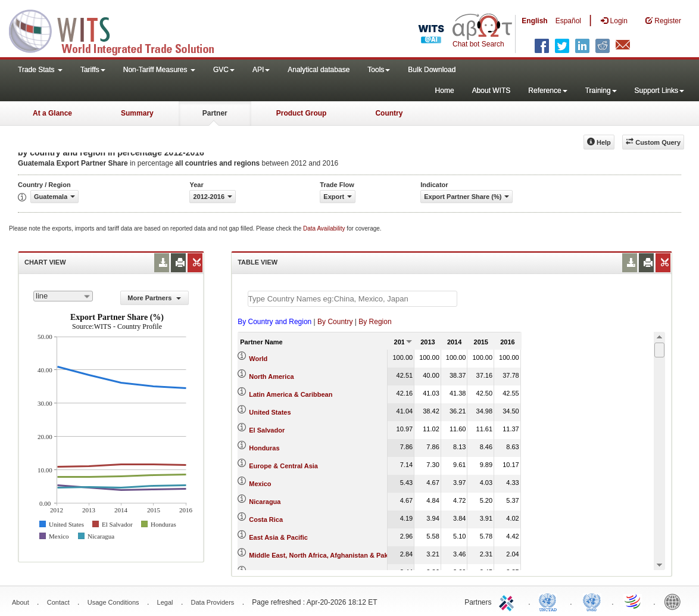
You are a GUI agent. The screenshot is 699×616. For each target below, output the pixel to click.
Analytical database (319, 70)
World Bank (675, 601)
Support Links (659, 91)
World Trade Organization (634, 601)
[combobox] (63, 296)
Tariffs (93, 70)
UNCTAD (550, 601)
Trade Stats (40, 70)
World (258, 359)
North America (271, 377)
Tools (379, 70)
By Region (375, 322)
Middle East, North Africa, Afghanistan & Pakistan (326, 555)
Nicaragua (265, 502)
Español (568, 21)
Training (601, 91)
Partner (215, 113)
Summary (137, 113)
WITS (119, 30)
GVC (224, 70)
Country (389, 113)
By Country (335, 322)
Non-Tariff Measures (159, 70)
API (261, 70)
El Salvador (267, 430)
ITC (508, 601)
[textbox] (352, 299)
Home (445, 91)
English (534, 21)
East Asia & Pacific (278, 537)
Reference (547, 91)
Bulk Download (432, 70)
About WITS (492, 91)
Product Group (302, 113)
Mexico (260, 484)
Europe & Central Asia (283, 466)
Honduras (264, 448)
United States (270, 412)
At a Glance (52, 113)
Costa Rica (266, 519)
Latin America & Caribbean (291, 394)
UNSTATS (592, 601)
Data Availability (325, 228)
